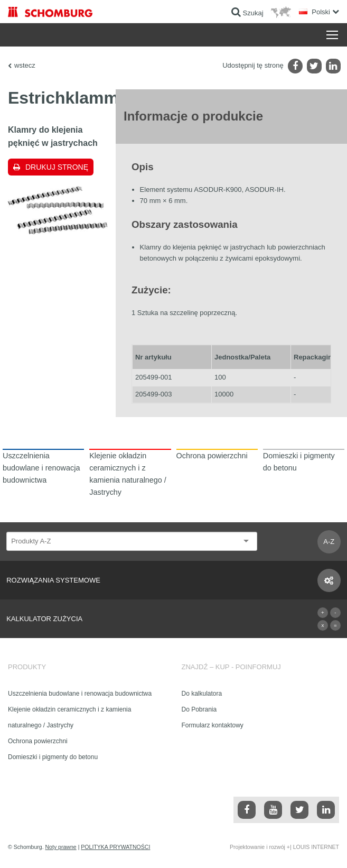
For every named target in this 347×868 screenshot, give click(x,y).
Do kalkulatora (202, 694)
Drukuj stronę (57, 167)
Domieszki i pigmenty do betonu (53, 757)
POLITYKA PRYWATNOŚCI (115, 847)
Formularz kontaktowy (213, 725)
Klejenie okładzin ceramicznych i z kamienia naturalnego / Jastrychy (69, 717)
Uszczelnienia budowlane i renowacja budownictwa (80, 694)
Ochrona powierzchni (38, 741)
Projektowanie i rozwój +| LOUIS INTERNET (284, 847)
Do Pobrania (199, 709)
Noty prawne (61, 847)
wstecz (25, 65)
